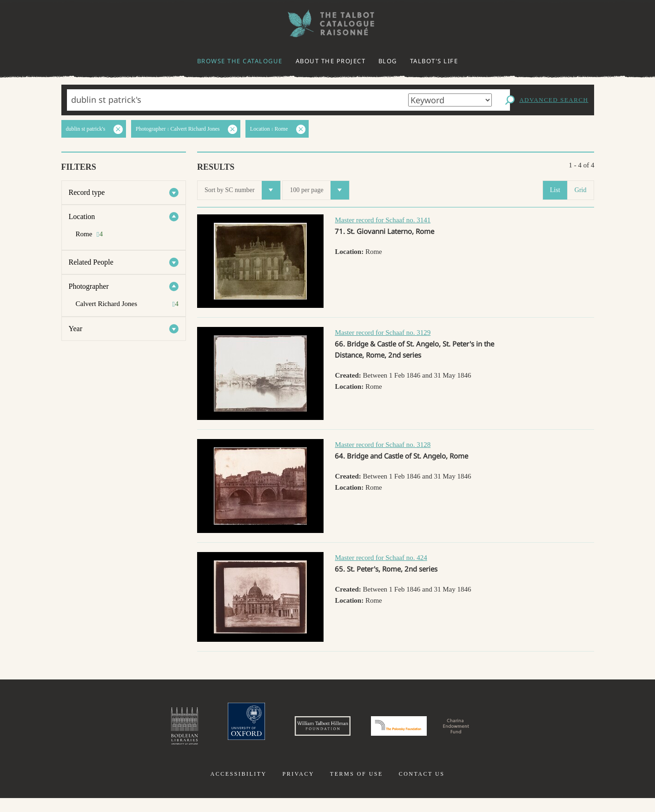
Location (82, 216)
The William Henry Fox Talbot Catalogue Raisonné (328, 23)
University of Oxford (196, 733)
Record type (87, 192)
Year (76, 329)
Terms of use (357, 788)
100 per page (319, 190)
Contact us (422, 788)
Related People (91, 262)
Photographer (89, 286)
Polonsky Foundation (410, 733)
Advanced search (554, 100)
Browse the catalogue (240, 61)
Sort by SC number (242, 190)
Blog (388, 61)
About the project (331, 61)
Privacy (298, 788)
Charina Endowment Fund (505, 733)
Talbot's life (434, 61)
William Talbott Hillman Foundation (298, 733)
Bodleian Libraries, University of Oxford (122, 733)
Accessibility (239, 788)
